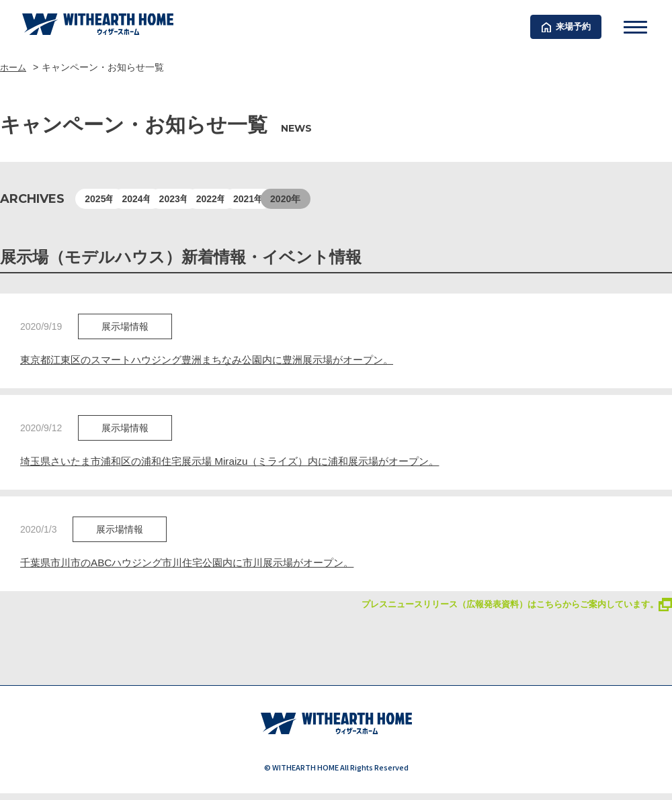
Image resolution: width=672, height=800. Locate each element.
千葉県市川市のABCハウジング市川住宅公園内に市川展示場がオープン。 (198, 565)
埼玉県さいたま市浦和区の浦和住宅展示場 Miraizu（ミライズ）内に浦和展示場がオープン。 (243, 462)
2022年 (307, 199)
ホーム (14, 67)
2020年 (441, 199)
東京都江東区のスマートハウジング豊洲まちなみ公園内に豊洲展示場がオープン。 (219, 360)
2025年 (105, 199)
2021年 (374, 199)
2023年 (240, 199)
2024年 (172, 199)
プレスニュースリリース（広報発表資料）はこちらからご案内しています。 (505, 607)
